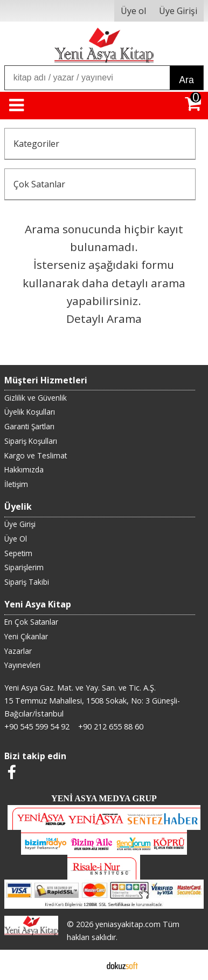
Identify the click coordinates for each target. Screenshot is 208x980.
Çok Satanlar (39, 184)
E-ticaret (87, 965)
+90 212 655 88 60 (111, 726)
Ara (186, 80)
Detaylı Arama (104, 319)
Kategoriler (36, 144)
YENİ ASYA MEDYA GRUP (104, 798)
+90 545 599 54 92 (37, 726)
